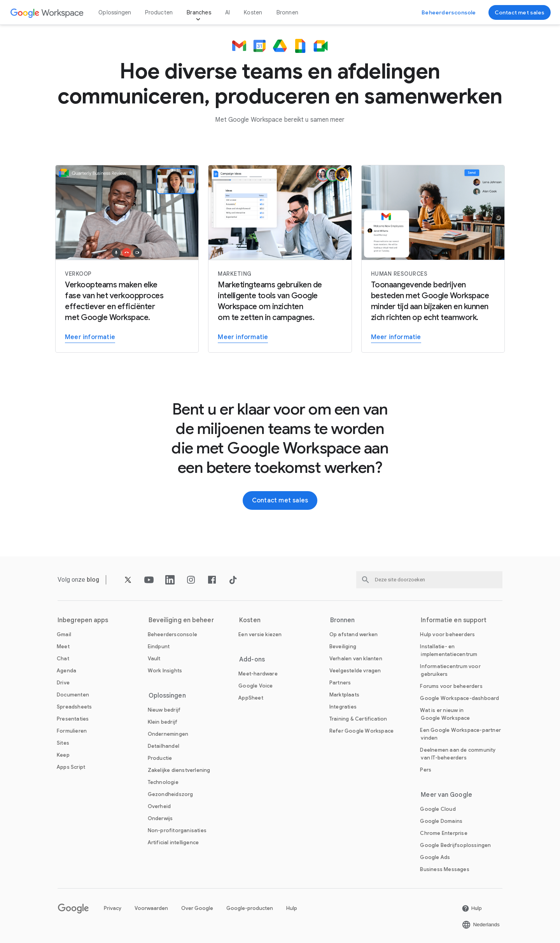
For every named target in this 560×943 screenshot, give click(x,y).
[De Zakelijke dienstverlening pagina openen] (179, 770)
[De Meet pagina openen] (63, 646)
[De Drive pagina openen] (63, 683)
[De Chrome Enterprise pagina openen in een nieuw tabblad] (444, 833)
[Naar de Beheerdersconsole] (449, 12)
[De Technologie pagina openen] (163, 782)
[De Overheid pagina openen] (159, 806)
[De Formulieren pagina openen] (72, 731)
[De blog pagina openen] (93, 580)
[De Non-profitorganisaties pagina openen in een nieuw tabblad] (177, 830)
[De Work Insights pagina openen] (165, 671)
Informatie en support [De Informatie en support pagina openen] (454, 620)
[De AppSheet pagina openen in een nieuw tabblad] (251, 698)
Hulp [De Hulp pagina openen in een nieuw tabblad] (292, 908)
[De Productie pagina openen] (160, 758)
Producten (159, 12)
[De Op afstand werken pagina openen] (353, 634)
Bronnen (287, 12)
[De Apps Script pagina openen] (71, 767)
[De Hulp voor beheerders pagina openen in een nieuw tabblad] (447, 634)
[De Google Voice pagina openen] (255, 686)
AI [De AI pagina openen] (227, 12)
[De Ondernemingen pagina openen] (168, 734)
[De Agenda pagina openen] (66, 671)
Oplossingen (115, 12)
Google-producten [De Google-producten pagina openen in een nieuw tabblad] (250, 908)
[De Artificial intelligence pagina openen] (173, 842)
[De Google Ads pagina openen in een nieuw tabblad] (435, 857)
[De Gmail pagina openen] (64, 634)
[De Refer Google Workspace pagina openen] (361, 731)
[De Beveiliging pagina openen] (343, 646)
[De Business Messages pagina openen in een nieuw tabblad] (444, 869)
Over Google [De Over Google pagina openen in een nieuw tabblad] (197, 908)
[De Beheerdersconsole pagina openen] (172, 634)
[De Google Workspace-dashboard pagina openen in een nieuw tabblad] (459, 698)
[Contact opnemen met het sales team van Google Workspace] (520, 12)
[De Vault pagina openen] (154, 659)
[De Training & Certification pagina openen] (358, 719)
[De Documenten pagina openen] (73, 695)
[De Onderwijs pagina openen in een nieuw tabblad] (160, 818)
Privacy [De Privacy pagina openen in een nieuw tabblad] (113, 908)
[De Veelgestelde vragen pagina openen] (355, 671)
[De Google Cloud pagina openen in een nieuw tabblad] (438, 809)
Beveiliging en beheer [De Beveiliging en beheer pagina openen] (181, 620)
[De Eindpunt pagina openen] (159, 646)
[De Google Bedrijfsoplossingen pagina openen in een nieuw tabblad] (455, 845)
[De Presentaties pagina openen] (73, 719)
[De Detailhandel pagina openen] (164, 746)
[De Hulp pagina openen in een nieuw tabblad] (472, 908)
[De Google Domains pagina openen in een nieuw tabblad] (441, 821)
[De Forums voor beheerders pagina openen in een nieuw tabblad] (451, 686)
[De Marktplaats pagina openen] (344, 695)
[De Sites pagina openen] (63, 743)
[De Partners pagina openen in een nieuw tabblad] (340, 683)
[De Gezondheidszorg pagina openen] (171, 794)
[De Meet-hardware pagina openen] (258, 674)
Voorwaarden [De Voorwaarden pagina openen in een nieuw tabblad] (151, 908)
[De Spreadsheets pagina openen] (74, 707)
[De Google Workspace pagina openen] (47, 13)
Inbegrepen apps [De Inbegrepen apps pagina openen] (83, 620)
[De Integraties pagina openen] (343, 707)
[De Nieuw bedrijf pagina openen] (164, 710)
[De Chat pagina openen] (63, 659)
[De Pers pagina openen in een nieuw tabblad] (426, 770)
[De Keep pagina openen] (63, 755)
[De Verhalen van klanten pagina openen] (356, 659)
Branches (199, 12)
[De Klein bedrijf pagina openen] (163, 722)
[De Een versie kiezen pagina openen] (260, 634)
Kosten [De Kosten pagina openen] (253, 12)
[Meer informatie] (127, 259)
